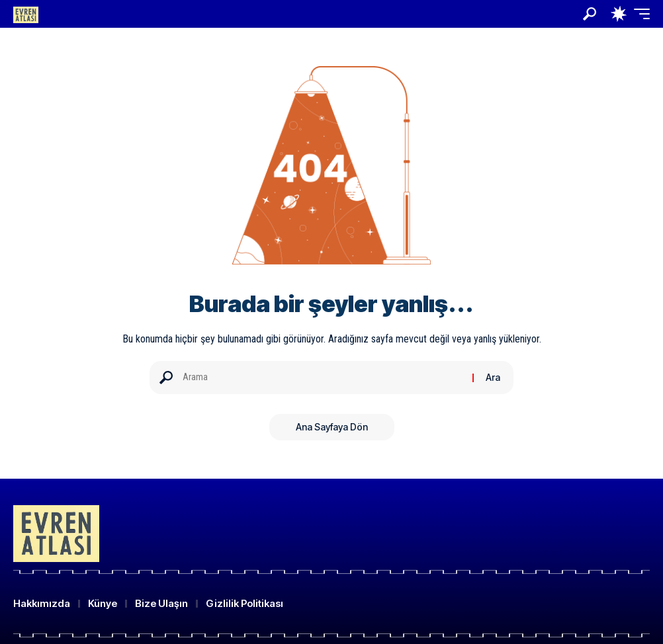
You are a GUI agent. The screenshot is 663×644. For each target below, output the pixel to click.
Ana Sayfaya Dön (332, 427)
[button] (590, 14)
